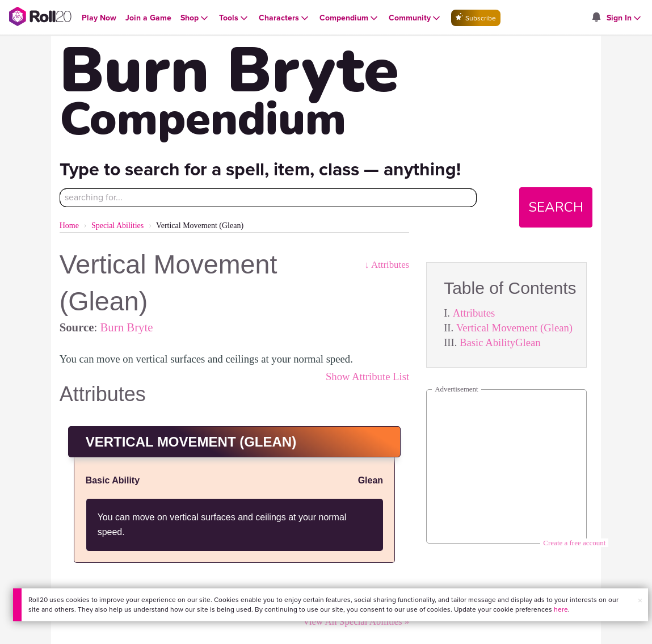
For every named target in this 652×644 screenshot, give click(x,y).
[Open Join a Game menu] (148, 18)
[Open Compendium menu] (350, 18)
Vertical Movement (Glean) (514, 328)
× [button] (640, 601)
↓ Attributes (387, 265)
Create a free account (574, 543)
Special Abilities (117, 226)
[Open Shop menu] (195, 18)
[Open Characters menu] (285, 18)
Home (69, 226)
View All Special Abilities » (356, 622)
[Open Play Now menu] (99, 18)
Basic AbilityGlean (500, 342)
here (561, 609)
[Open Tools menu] (234, 18)
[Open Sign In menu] (625, 18)
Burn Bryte (126, 327)
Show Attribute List (367, 376)
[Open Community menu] (415, 18)
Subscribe (476, 18)
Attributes (474, 313)
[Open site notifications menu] (596, 18)
